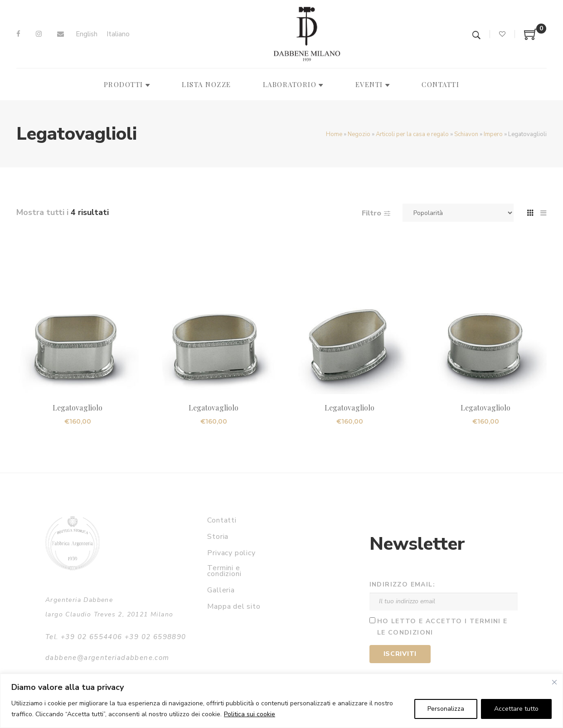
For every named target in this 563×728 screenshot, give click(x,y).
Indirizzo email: (402, 584)
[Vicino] (554, 682)
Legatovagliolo (78, 408)
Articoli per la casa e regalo (412, 134)
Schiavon (466, 134)
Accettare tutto (516, 709)
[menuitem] (87, 34)
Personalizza (446, 709)
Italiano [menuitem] (118, 34)
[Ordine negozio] (458, 213)
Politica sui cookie (250, 714)
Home (334, 134)
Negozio (359, 134)
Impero (493, 134)
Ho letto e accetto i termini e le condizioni (442, 627)
